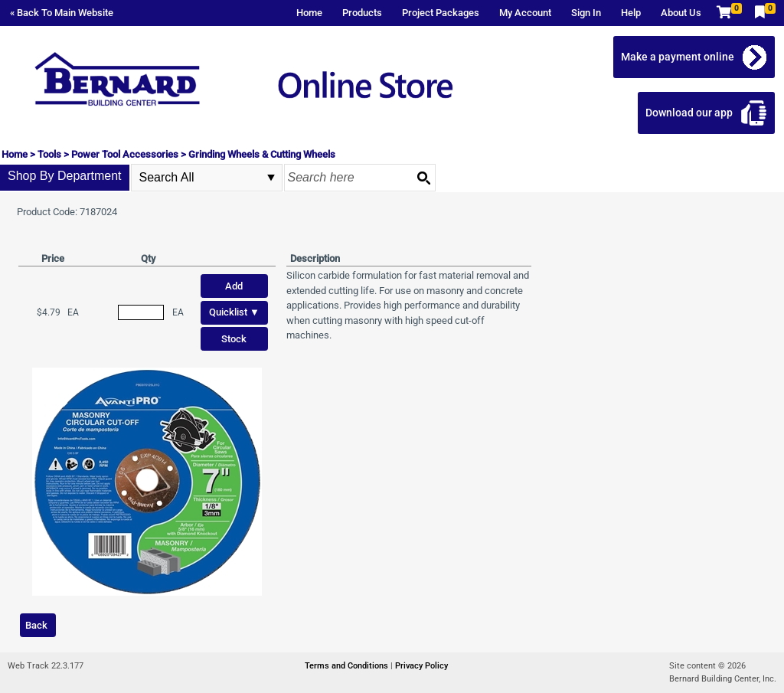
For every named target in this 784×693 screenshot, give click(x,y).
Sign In (586, 13)
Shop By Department (65, 176)
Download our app (689, 113)
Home (309, 13)
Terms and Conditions (348, 666)
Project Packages (441, 13)
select (271, 178)
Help (631, 13)
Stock (234, 339)
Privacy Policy (421, 666)
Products (362, 13)
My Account (525, 13)
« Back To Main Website (62, 13)
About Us (681, 13)
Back (36, 625)
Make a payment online (678, 57)
